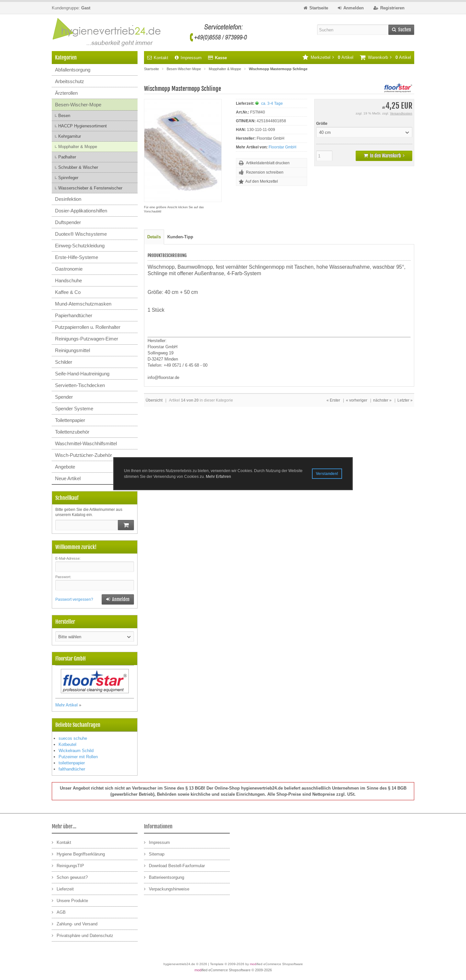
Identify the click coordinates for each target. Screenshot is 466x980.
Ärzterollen (66, 93)
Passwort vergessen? (74, 599)
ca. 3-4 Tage (272, 103)
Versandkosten (401, 113)
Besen (64, 116)
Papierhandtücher (74, 315)
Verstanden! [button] (327, 474)
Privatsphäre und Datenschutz (83, 935)
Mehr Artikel (67, 705)
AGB (59, 912)
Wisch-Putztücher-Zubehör (83, 455)
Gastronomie (69, 269)
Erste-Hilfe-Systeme (77, 257)
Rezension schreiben (265, 172)
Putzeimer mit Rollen (78, 757)
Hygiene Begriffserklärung (78, 854)
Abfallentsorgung (73, 70)
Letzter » (405, 400)
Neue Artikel (68, 478)
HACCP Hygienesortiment (83, 126)
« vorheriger (357, 400)
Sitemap (154, 854)
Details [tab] (154, 237)
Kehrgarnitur (70, 136)
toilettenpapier (72, 763)
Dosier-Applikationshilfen (81, 211)
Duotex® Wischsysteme (81, 234)
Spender (64, 397)
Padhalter (67, 157)
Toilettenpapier (70, 420)
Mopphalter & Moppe (78, 147)
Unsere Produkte (70, 900)
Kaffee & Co (68, 292)
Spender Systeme (74, 409)
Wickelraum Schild (76, 751)
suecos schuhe (73, 738)
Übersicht (154, 400)
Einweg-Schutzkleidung (80, 246)
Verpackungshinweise (167, 889)
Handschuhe (68, 280)
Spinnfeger (68, 178)
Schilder (64, 362)
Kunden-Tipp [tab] (180, 237)
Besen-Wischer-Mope (78, 105)
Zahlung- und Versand (75, 924)
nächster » (382, 400)
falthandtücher (72, 769)
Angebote (65, 467)
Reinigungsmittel (72, 350)
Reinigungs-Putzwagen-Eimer (87, 339)
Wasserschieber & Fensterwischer (90, 188)
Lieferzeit (63, 889)
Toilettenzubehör (72, 432)
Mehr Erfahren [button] (218, 477)
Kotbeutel (67, 744)
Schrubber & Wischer (78, 167)
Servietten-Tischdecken (80, 385)
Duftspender (68, 222)
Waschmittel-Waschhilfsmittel (86, 443)
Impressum (188, 58)
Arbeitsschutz (70, 81)
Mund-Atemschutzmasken (83, 304)
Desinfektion (68, 199)
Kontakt (158, 58)
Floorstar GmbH (283, 147)
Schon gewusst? (70, 877)
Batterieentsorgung (164, 877)
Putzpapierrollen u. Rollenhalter (88, 327)
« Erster (333, 400)
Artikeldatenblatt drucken (268, 163)
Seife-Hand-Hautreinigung (82, 374)
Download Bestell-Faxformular (174, 865)
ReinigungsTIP (68, 865)
